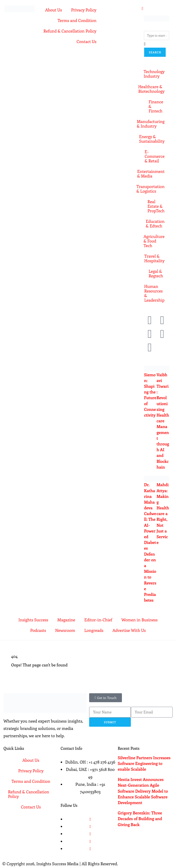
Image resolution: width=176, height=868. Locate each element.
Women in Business (140, 620)
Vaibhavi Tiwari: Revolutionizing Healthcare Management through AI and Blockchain (163, 421)
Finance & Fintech (156, 106)
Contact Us (87, 41)
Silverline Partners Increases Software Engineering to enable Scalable (144, 763)
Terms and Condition (77, 20)
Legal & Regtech (156, 273)
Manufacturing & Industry (154, 124)
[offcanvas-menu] (142, 8)
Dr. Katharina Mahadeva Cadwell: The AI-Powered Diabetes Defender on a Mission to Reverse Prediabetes (150, 542)
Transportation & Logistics (154, 189)
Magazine (66, 620)
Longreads (94, 630)
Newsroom (65, 630)
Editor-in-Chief (98, 620)
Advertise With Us (129, 630)
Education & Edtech (155, 224)
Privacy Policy (84, 10)
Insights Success (33, 620)
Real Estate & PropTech (156, 206)
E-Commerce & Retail (155, 156)
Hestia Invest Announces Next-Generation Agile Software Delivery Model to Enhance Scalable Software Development (143, 791)
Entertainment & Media (154, 174)
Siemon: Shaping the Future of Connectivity (150, 395)
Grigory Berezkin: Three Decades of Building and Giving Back (140, 819)
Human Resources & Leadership (154, 293)
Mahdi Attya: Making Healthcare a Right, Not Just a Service (163, 513)
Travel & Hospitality (154, 258)
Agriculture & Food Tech (154, 241)
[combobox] (157, 35)
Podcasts (38, 630)
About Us (54, 10)
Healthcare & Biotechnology (154, 89)
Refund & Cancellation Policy (70, 31)
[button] (106, 698)
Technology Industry (154, 74)
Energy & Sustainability (154, 139)
